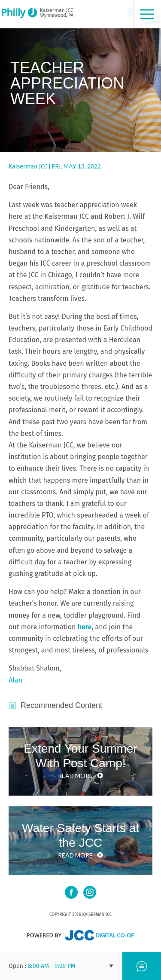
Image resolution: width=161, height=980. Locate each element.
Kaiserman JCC (28, 167)
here (85, 627)
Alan (15, 680)
